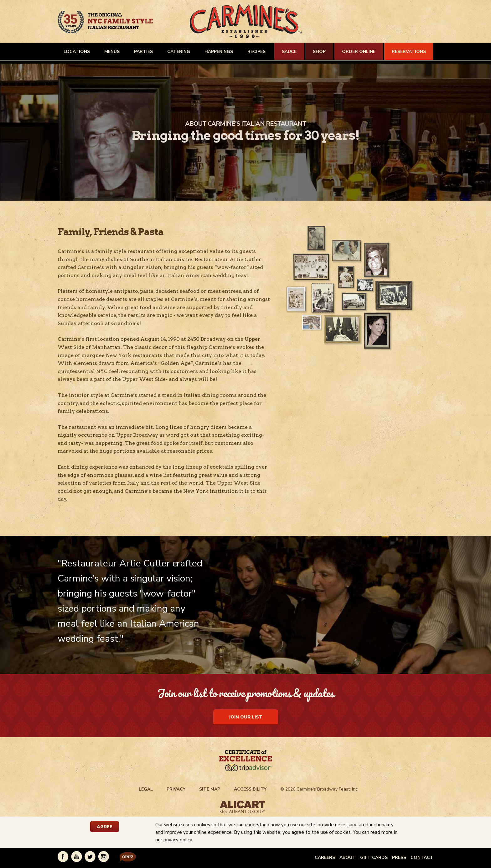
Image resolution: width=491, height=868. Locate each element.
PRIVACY (176, 789)
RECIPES (256, 52)
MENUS (112, 52)
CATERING (179, 52)
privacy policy (178, 840)
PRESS (399, 857)
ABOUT (348, 857)
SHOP (319, 52)
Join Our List (246, 717)
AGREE (105, 827)
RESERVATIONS (409, 52)
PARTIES (143, 52)
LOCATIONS (77, 52)
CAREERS (325, 857)
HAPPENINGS (219, 52)
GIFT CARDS (374, 857)
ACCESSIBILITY (250, 789)
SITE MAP (210, 789)
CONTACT (422, 857)
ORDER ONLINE (359, 52)
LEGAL (146, 789)
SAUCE (289, 52)
